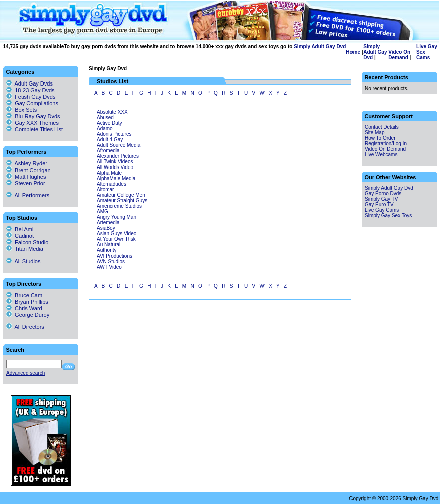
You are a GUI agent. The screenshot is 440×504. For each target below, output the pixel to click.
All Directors (25, 327)
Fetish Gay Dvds (35, 97)
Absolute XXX (112, 112)
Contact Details (382, 127)
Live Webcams (381, 155)
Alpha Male (109, 173)
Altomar (105, 189)
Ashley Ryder (27, 163)
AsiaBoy (106, 228)
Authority (106, 250)
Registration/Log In (386, 144)
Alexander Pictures (118, 156)
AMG (102, 212)
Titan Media (25, 249)
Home (353, 52)
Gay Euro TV (379, 204)
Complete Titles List (34, 129)
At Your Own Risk (116, 239)
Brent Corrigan (28, 170)
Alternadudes (111, 184)
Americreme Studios (119, 206)
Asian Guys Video (116, 234)
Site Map (374, 133)
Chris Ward (24, 308)
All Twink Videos (115, 162)
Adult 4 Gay (110, 140)
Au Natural (108, 245)
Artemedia (108, 223)
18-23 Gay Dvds (34, 90)
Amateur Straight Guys (122, 200)
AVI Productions (114, 256)
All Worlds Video (115, 167)
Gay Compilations (36, 103)
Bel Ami (20, 229)
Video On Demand (399, 55)
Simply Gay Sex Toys (388, 216)
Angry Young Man (116, 217)
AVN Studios (111, 261)
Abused (105, 117)
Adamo (105, 129)
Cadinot (20, 236)
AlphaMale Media (116, 178)
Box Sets (26, 110)
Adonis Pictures (114, 134)
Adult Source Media (118, 145)
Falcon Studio (27, 242)
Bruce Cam (24, 295)
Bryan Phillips (27, 302)
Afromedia (108, 151)
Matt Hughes (26, 177)
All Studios (23, 261)
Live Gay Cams (382, 210)
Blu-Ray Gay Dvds (37, 116)
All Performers (28, 195)
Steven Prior (26, 183)
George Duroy (28, 315)
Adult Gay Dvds (34, 83)
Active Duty (109, 123)
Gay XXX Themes (37, 123)
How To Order (380, 138)
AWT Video (109, 267)
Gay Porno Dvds (383, 193)
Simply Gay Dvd (108, 69)
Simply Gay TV (381, 199)
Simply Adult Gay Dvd (320, 47)
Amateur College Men (121, 195)
